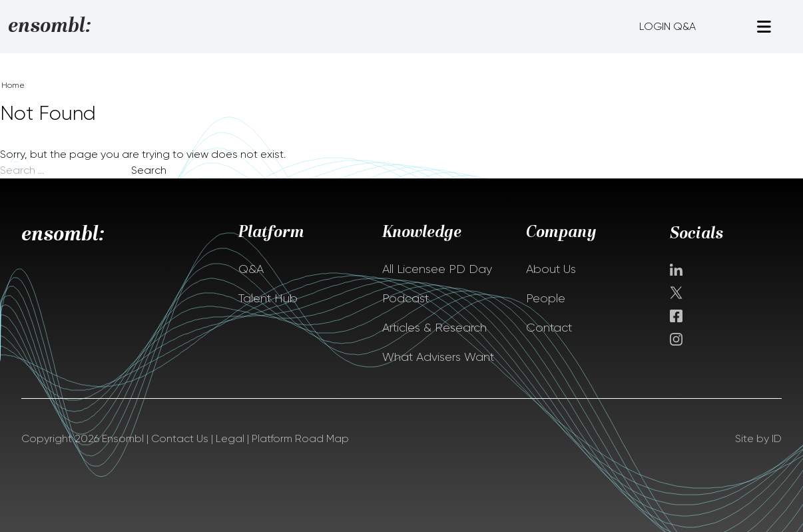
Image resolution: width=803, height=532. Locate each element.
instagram (676, 339)
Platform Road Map (300, 438)
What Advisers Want (438, 357)
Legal (230, 438)
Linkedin (676, 270)
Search (149, 170)
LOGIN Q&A (668, 26)
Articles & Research (434, 328)
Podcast (405, 298)
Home (13, 85)
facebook (676, 316)
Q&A (251, 269)
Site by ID (758, 438)
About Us (551, 269)
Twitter (677, 293)
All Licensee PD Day (437, 269)
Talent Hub (268, 298)
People (546, 298)
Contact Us (180, 438)
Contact (549, 328)
